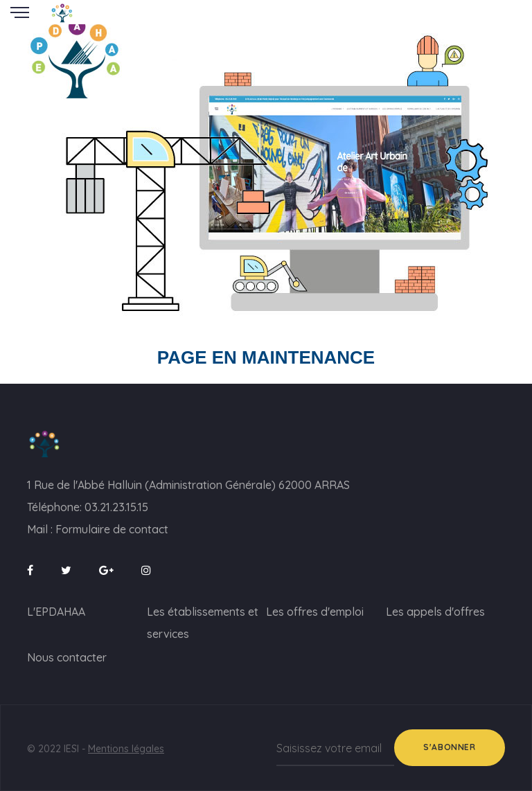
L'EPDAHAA (56, 612)
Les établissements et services (203, 623)
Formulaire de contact (112, 529)
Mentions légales (126, 749)
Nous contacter (67, 657)
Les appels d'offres (435, 612)
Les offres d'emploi (315, 612)
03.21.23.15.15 (116, 507)
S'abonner (449, 747)
